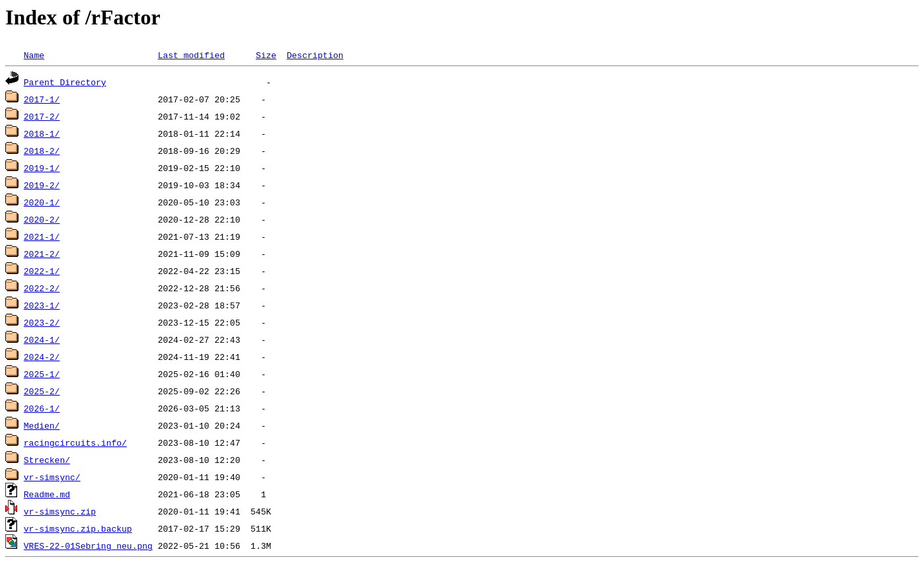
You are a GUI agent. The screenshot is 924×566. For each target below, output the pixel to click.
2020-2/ (42, 219)
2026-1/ (42, 408)
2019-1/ (42, 168)
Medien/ (42, 425)
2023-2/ (42, 322)
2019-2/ (42, 185)
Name (34, 55)
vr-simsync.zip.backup (78, 528)
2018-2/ (42, 151)
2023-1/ (42, 305)
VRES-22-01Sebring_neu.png (88, 546)
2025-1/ (42, 374)
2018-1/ (42, 133)
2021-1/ (42, 236)
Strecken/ (47, 460)
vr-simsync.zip (60, 511)
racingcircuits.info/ (75, 442)
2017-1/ (42, 99)
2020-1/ (42, 202)
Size (266, 55)
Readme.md (47, 494)
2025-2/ (42, 391)
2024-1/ (42, 339)
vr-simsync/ (52, 477)
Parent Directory (65, 82)
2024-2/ (42, 357)
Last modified (191, 55)
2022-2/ (42, 288)
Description (315, 55)
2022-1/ (42, 271)
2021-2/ (42, 254)
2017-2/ (42, 116)
